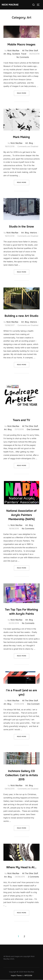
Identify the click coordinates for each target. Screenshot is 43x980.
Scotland (16, 54)
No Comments (23, 57)
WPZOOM (28, 975)
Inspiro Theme (16, 975)
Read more (23, 93)
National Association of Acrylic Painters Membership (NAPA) (21, 515)
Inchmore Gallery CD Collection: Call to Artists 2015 (22, 775)
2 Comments (33, 877)
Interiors (33, 233)
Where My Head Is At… (21, 867)
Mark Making (21, 137)
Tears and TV (21, 420)
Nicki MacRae (10, 5)
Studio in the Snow (21, 227)
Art (5, 54)
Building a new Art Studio (21, 316)
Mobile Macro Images (21, 44)
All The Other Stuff (30, 50)
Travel (24, 54)
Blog (9, 54)
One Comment (33, 429)
